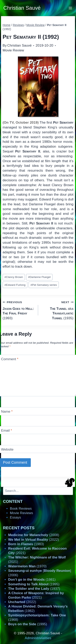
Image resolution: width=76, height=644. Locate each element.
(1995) (34, 584)
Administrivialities (38, 638)
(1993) (19, 310)
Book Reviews (21, 509)
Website (7, 449)
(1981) (32, 580)
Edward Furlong (15, 285)
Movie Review (13, 50)
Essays (16, 517)
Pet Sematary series (44, 285)
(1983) (26, 544)
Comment (10, 359)
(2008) (34, 535)
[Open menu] (70, 8)
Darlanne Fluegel (39, 277)
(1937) (34, 589)
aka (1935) (58, 310)
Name (7, 412)
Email (6, 431)
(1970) (27, 566)
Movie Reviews (21, 513)
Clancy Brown (14, 277)
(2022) (34, 540)
